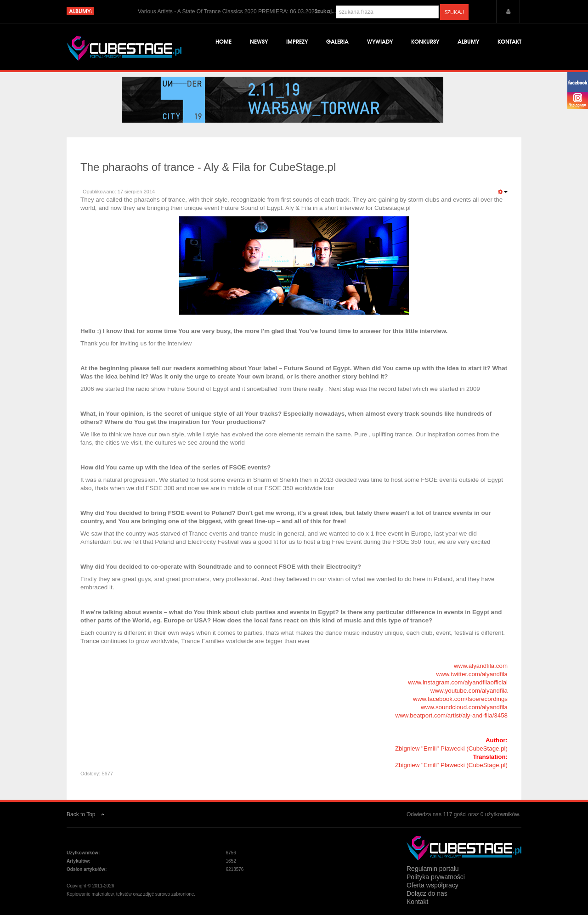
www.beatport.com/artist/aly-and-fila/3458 (452, 715)
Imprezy (297, 41)
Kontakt (509, 41)
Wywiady (380, 41)
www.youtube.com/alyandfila (469, 691)
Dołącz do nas (427, 893)
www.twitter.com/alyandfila (472, 674)
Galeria (337, 41)
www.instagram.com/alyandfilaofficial (458, 682)
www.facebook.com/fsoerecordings (460, 699)
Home (223, 41)
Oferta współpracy (433, 885)
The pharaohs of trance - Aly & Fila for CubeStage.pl (208, 167)
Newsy (259, 41)
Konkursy (425, 41)
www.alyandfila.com (481, 666)
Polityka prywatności (436, 877)
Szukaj (454, 12)
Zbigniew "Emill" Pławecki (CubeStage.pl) (451, 748)
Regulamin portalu (433, 869)
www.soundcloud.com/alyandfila (464, 707)
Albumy (468, 41)
